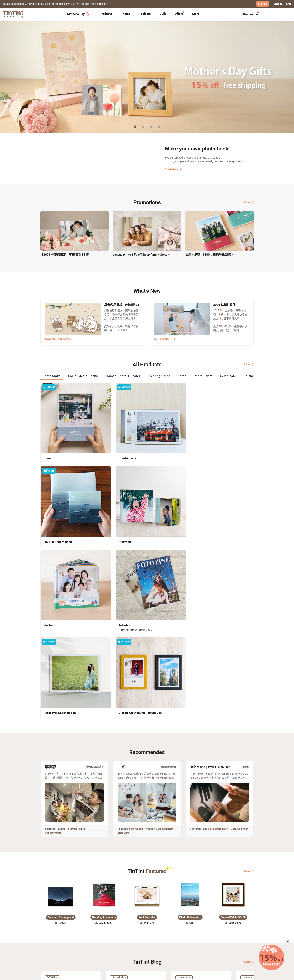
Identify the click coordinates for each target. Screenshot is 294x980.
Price (72, 946)
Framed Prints (77, 621)
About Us (147, 940)
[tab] (106, 14)
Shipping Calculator (81, 940)
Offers (179, 14)
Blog (144, 946)
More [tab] (196, 14)
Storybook (137, 621)
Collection (47, 940)
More (249, 202)
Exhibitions (47, 946)
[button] (61, 685)
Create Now (173, 169)
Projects (145, 14)
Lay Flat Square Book (216, 621)
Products (106, 14)
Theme (126, 14)
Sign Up (263, 4)
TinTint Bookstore (179, 940)
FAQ (289, 4)
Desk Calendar (239, 621)
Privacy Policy (117, 951)
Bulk (163, 14)
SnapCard (123, 625)
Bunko (62, 621)
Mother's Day (78, 14)
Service (113, 946)
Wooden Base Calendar (159, 621)
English (247, 974)
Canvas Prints (53, 625)
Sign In (277, 4)
